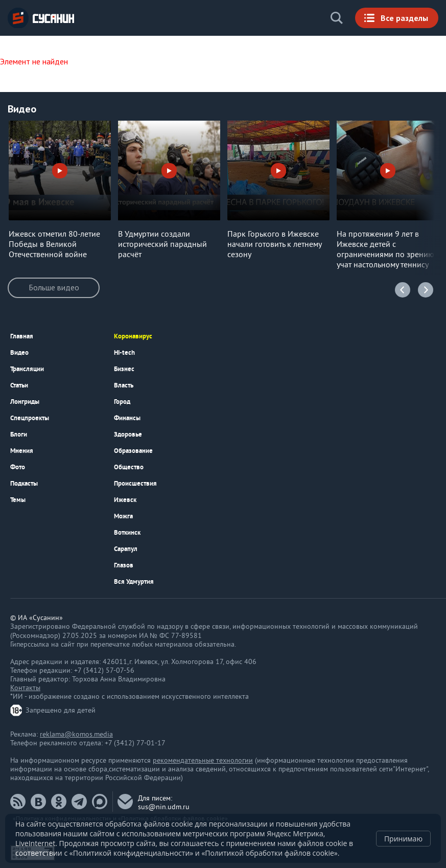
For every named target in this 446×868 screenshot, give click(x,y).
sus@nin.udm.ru (164, 807)
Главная (22, 336)
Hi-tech (124, 352)
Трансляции (27, 369)
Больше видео (54, 287)
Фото (18, 467)
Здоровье (128, 434)
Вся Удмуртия (134, 581)
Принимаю (403, 839)
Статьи (19, 385)
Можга (123, 516)
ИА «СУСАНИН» (41, 18)
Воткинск (127, 532)
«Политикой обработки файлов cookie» (269, 853)
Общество (129, 467)
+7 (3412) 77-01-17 (135, 744)
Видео (19, 352)
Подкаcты (24, 483)
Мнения (22, 451)
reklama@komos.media (76, 735)
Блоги (19, 434)
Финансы (127, 418)
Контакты (25, 688)
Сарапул (126, 549)
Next (426, 290)
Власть (124, 385)
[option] (60, 190)
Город (122, 402)
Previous (403, 290)
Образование (133, 451)
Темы (18, 500)
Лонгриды (25, 402)
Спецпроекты (30, 418)
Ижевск (125, 500)
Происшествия (135, 483)
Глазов (124, 565)
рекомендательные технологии (203, 761)
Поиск (337, 18)
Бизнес (124, 369)
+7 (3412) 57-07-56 (104, 671)
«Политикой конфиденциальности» (131, 853)
